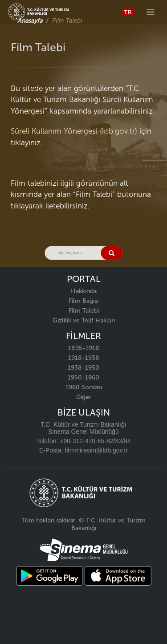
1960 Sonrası (84, 387)
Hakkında (84, 291)
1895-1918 (84, 348)
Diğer (84, 397)
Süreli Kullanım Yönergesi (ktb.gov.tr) (74, 131)
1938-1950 (83, 368)
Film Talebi (84, 311)
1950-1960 (83, 377)
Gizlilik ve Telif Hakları (84, 320)
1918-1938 (84, 358)
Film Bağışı (83, 301)
